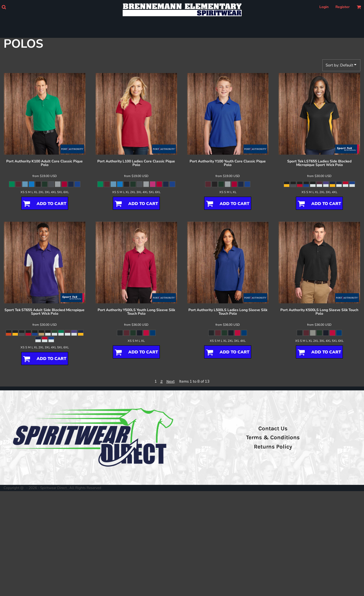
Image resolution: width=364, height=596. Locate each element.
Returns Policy (273, 447)
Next (171, 381)
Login (324, 7)
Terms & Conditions (273, 437)
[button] (4, 7)
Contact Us (273, 429)
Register (343, 7)
